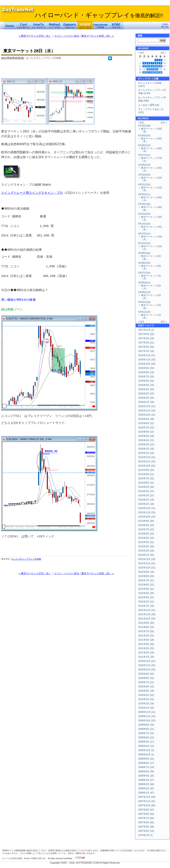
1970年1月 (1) (145, 835)
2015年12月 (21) (147, 406)
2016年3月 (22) (146, 394)
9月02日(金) (144, 302)
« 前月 (141, 53)
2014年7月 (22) (146, 478)
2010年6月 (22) (146, 687)
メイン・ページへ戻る (67, 36)
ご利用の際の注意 (165, 26)
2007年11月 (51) (147, 801)
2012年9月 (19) (146, 572)
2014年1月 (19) (146, 504)
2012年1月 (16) (146, 606)
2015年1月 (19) (146, 453)
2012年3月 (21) (146, 597)
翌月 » (164, 53)
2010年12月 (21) (147, 661)
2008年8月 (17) (146, 763)
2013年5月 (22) (146, 538)
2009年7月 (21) (146, 733)
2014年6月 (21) (146, 483)
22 (157, 69)
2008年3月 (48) (146, 784)
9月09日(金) (144, 253)
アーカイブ (148, 326)
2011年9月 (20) (146, 623)
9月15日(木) (144, 214)
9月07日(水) (144, 273)
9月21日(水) (144, 185)
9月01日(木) (144, 312)
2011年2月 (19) (146, 653)
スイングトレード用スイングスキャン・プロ (32, 193)
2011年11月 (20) (147, 614)
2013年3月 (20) (146, 546)
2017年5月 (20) (146, 334)
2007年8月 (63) (146, 814)
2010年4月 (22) (146, 695)
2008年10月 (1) (146, 755)
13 (148, 66)
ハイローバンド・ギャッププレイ (99, 15)
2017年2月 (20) (146, 347)
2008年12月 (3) (146, 750)
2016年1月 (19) (146, 402)
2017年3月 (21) (146, 343)
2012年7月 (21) (146, 580)
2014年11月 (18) (147, 462)
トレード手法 (54, 25)
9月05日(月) (144, 292)
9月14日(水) (144, 224)
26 (144, 72)
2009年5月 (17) (146, 742)
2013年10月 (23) (147, 517)
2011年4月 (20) (146, 644)
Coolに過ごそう (23, 25)
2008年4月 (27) (146, 780)
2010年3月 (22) (146, 699)
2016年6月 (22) (146, 381)
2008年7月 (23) (146, 767)
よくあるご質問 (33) (149, 105)
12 (144, 66)
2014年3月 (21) (146, 495)
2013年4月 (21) (146, 542)
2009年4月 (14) (146, 746)
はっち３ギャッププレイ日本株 (26, 559)
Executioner (100, 25)
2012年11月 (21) (147, 563)
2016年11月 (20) (147, 360)
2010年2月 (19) (146, 704)
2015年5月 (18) (146, 436)
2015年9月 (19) (146, 419)
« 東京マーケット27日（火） (35, 36)
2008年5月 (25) (146, 776)
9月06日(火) (144, 283)
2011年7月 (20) (146, 631)
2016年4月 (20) (146, 389)
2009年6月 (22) (146, 738)
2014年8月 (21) (146, 474)
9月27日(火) (144, 155)
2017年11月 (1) (146, 330)
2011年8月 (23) (146, 627)
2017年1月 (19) (146, 351)
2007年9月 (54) (146, 810)
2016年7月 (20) (146, 377)
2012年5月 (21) (146, 589)
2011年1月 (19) (146, 657)
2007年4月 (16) (146, 831)
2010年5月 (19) (146, 691)
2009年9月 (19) (146, 725)
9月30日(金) (144, 126)
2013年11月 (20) (147, 512)
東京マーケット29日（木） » (98, 36)
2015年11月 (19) (147, 411)
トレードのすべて (39, 25)
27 (148, 72)
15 (157, 66)
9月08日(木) (144, 263)
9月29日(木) (144, 135)
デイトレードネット (10, 25)
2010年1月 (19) (146, 708)
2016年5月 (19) (146, 385)
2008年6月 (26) (146, 771)
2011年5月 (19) (146, 640)
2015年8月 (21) (146, 423)
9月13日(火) (144, 234)
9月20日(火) (144, 194)
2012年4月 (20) (146, 593)
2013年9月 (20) (146, 521)
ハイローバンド (85, 25)
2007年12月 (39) (147, 797)
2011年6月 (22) (146, 636)
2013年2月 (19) (146, 551)
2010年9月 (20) (146, 674)
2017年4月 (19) (146, 338)
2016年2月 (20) (146, 398)
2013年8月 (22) (146, 525)
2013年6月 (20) (146, 534)
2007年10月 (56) (147, 805)
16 (161, 66)
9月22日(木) (144, 175)
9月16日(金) (144, 204)
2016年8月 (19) (146, 372)
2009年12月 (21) (147, 712)
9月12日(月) (144, 243)
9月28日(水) (144, 145)
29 (157, 72)
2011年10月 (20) (147, 619)
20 (148, 69)
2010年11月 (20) (147, 665)
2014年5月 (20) (146, 487)
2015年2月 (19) (146, 449)
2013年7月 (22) (146, 529)
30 (161, 72)
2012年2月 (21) (146, 602)
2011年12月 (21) (147, 610)
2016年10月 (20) (147, 364)
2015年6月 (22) (146, 432)
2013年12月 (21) (147, 508)
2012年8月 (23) (146, 576)
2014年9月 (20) (146, 470)
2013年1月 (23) (146, 555)
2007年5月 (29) (146, 827)
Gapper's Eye (70, 25)
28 (152, 72)
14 (152, 66)
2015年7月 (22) (146, 428)
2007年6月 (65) (146, 822)
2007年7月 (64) (146, 818)
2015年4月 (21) (146, 440)
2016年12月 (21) (147, 355)
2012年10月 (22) (147, 568)
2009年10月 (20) (147, 721)
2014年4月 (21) (146, 491)
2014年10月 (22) (147, 466)
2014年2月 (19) (146, 500)
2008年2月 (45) (146, 788)
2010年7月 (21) (146, 682)
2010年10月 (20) (147, 670)
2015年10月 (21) (147, 415)
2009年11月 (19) (147, 716)
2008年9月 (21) (146, 759)
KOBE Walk (116, 25)
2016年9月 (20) (146, 368)
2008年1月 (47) (146, 793)
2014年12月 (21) (147, 457)
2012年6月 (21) (146, 585)
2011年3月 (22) (146, 648)
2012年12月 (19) (147, 559)
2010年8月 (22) (146, 678)
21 (152, 69)
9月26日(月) (144, 165)
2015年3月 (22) (146, 445)
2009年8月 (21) (146, 729)
